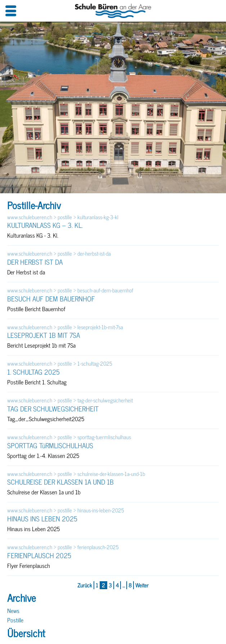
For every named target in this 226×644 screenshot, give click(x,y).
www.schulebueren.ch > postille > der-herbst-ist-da (59, 254)
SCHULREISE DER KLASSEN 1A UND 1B (60, 482)
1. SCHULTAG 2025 (33, 372)
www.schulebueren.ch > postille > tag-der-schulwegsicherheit (70, 400)
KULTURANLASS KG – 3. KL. (45, 225)
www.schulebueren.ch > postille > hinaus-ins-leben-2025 (66, 510)
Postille (15, 620)
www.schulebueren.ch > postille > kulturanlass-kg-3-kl (63, 217)
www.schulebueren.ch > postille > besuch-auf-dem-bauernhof (70, 290)
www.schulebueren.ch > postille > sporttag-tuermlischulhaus (69, 437)
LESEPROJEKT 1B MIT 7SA (44, 335)
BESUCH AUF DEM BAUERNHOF (51, 299)
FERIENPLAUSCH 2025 (39, 555)
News (13, 610)
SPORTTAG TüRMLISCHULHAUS (50, 445)
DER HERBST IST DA (35, 262)
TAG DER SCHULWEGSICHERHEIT (53, 409)
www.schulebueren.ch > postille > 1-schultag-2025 (60, 364)
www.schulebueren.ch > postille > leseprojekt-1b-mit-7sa (65, 327)
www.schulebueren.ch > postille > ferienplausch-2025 (63, 547)
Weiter (142, 585)
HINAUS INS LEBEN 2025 (42, 519)
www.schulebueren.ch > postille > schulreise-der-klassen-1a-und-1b (76, 474)
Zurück (85, 585)
